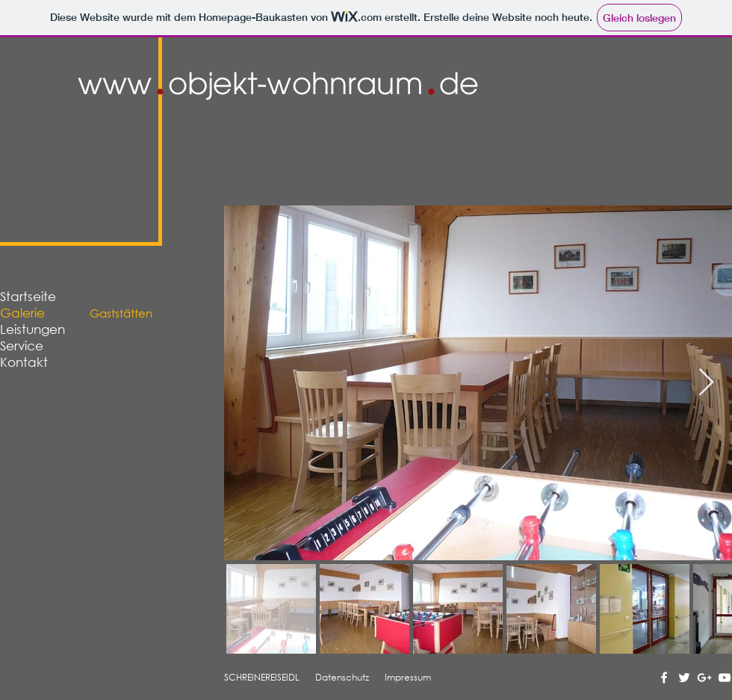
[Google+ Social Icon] (704, 678)
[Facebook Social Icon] (664, 678)
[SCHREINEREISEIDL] (262, 678)
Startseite (28, 296)
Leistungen (32, 329)
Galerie (22, 313)
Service (22, 346)
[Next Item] (706, 383)
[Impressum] (408, 678)
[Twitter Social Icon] (684, 678)
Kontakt (24, 362)
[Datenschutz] (342, 678)
